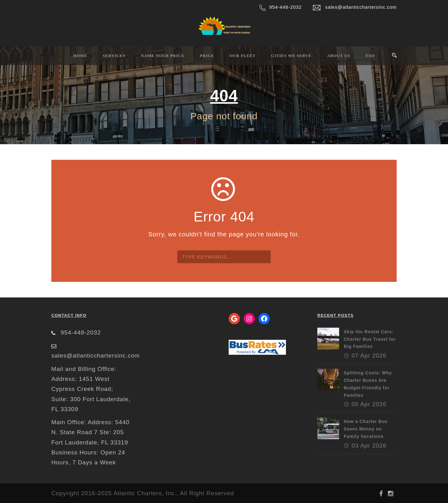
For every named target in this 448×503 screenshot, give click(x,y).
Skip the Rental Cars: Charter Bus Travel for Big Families (370, 339)
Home (80, 56)
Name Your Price (163, 56)
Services (114, 56)
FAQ (370, 56)
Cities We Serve (292, 56)
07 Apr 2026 (369, 356)
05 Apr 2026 (369, 404)
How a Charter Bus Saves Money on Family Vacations (366, 429)
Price (207, 56)
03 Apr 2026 (369, 446)
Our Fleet (243, 56)
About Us (338, 56)
